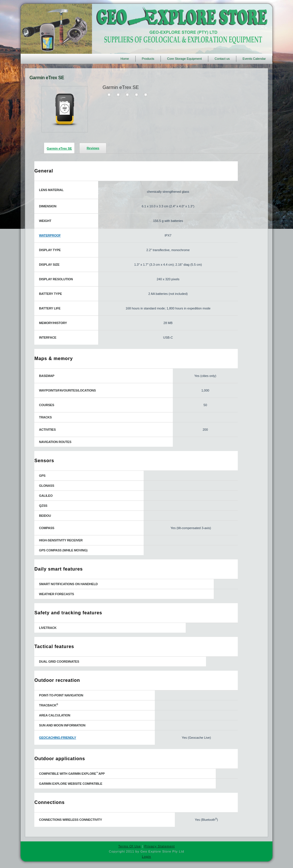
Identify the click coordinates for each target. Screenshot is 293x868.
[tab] (58, 148)
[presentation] (59, 148)
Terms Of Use (129, 846)
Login (146, 857)
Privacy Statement (159, 846)
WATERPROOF (50, 235)
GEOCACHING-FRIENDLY (58, 738)
